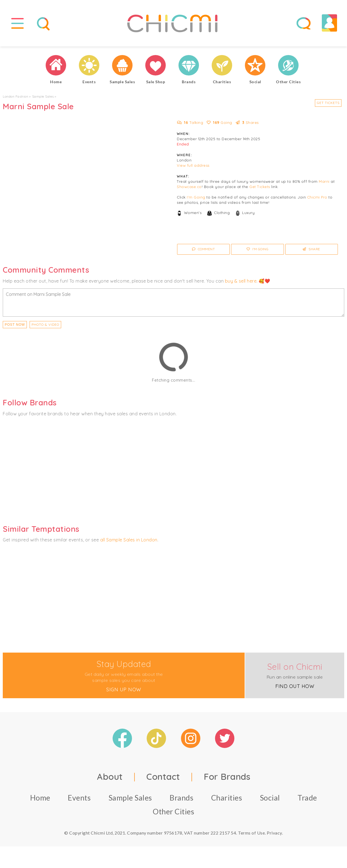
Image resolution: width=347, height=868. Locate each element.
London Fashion (15, 99)
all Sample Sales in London (129, 542)
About (110, 779)
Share (311, 251)
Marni (324, 184)
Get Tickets (328, 105)
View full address (193, 168)
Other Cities (173, 814)
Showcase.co (189, 189)
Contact (163, 779)
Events (79, 800)
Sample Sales (43, 99)
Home (40, 800)
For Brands (227, 779)
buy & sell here (241, 283)
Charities (227, 800)
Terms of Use (251, 835)
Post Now (15, 327)
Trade (307, 800)
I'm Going (196, 200)
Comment (204, 251)
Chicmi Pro (317, 200)
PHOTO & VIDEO (45, 327)
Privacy (274, 835)
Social (270, 800)
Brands (182, 800)
